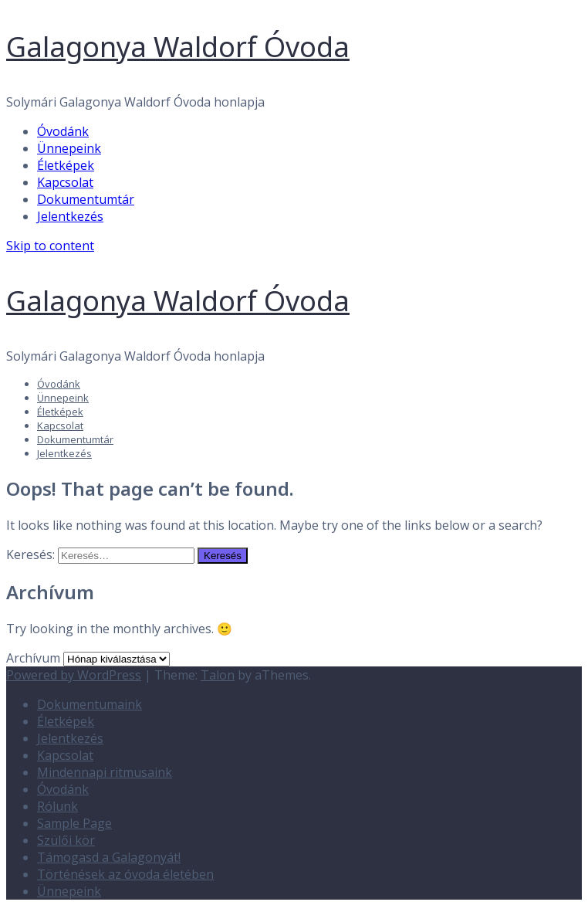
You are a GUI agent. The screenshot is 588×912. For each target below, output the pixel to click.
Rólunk (57, 806)
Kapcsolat (65, 182)
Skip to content (50, 246)
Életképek (66, 165)
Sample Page (74, 823)
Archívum (33, 658)
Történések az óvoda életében (125, 874)
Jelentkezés (70, 216)
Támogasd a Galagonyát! (109, 857)
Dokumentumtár (86, 199)
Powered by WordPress (74, 675)
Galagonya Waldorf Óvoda (178, 47)
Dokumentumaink (90, 704)
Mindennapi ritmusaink (105, 772)
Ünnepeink (69, 148)
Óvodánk (63, 131)
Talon (218, 675)
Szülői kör (66, 840)
